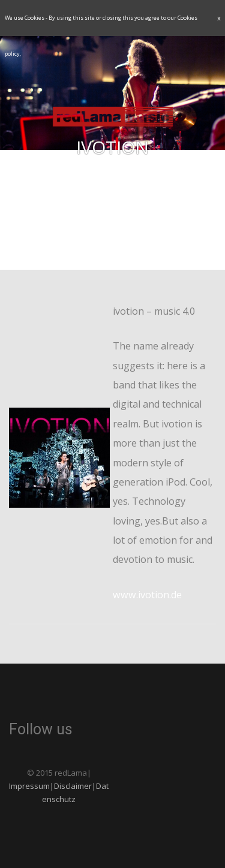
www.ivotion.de (147, 595)
